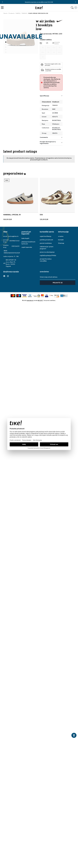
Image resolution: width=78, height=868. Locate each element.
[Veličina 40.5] (59, 52)
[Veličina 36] (43, 48)
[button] (3, 8)
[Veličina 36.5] (48, 48)
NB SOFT (40, 300)
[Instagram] (8, 276)
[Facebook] (4, 276)
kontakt (61, 240)
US (47, 43)
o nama (61, 236)
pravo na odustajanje (47, 252)
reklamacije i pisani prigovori (47, 248)
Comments (51, 137)
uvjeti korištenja (45, 236)
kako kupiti (25, 238)
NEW (7, 180)
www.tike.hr (30, 300)
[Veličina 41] (43, 57)
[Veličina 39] (48, 52)
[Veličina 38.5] (43, 52)
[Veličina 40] (54, 52)
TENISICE (24, 13)
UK (53, 43)
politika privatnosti (46, 240)
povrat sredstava (46, 243)
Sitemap (61, 243)
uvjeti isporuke (27, 247)
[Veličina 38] (59, 48)
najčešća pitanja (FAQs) (48, 255)
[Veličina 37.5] (54, 48)
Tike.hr (5, 13)
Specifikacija (51, 96)
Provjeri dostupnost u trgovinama (51, 143)
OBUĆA (18, 13)
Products (12, 13)
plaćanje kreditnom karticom (28, 243)
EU (41, 43)
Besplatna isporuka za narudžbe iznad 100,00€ (39, 2)
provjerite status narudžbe (46, 260)
